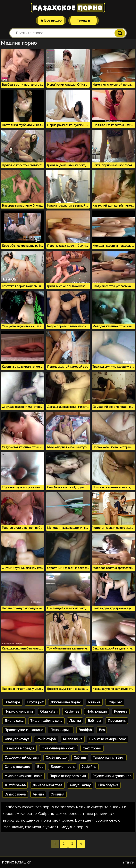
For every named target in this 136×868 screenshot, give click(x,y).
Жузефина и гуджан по (112, 776)
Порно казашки (17, 862)
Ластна (75, 721)
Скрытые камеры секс (108, 739)
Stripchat (115, 702)
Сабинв (80, 758)
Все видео (51, 20)
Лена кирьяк (61, 730)
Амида (38, 794)
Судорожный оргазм (22, 758)
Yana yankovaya (17, 739)
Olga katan (49, 712)
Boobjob (85, 730)
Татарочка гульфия (109, 758)
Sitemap (128, 863)
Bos (102, 730)
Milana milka (73, 739)
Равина (94, 702)
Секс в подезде (17, 767)
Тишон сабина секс (46, 721)
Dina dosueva (15, 794)
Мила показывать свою (23, 776)
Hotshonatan (97, 712)
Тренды (83, 20)
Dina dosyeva (108, 785)
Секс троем (92, 748)
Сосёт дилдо (56, 758)
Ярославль (117, 721)
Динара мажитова (47, 785)
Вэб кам (94, 721)
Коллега (121, 712)
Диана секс (14, 721)
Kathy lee (72, 712)
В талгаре (12, 702)
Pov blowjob (46, 739)
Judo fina (89, 767)
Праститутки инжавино (24, 730)
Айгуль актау (80, 785)
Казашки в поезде (19, 748)
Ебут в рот (35, 702)
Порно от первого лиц (68, 776)
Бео (40, 767)
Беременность (63, 767)
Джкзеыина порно (66, 702)
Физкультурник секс (59, 748)
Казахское (68, 8)
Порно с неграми (19, 712)
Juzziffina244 (15, 785)
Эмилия (58, 794)
